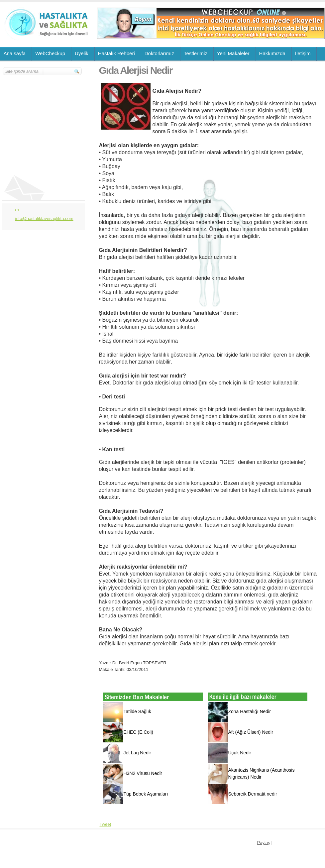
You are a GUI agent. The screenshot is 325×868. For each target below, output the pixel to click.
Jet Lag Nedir (137, 753)
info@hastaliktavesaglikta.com (44, 218)
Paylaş (264, 843)
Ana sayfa (15, 53)
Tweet (106, 824)
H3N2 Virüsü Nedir (143, 773)
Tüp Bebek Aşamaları (146, 794)
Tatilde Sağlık (137, 711)
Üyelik (82, 53)
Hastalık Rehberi (116, 53)
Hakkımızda (272, 53)
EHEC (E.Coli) (138, 732)
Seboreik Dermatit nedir (253, 794)
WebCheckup (50, 53)
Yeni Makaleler (233, 53)
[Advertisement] (43, 115)
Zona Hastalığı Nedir (250, 711)
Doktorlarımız (159, 53)
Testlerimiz (196, 53)
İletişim (303, 53)
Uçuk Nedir (240, 753)
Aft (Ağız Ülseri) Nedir (251, 732)
